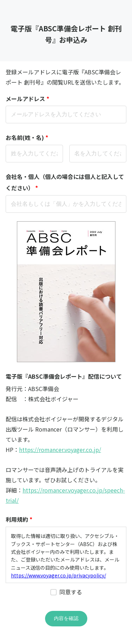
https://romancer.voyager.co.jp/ (60, 450)
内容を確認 (66, 618)
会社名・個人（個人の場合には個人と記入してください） (65, 183)
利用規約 (19, 519)
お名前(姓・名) (27, 137)
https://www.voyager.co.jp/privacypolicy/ (58, 575)
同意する (71, 592)
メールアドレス (27, 99)
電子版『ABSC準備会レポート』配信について (64, 376)
